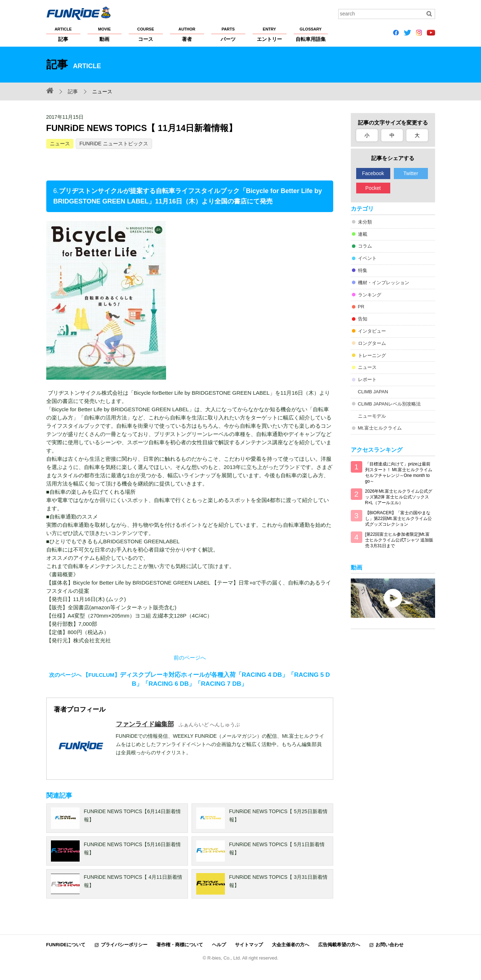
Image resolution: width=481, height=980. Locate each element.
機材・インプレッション (384, 283)
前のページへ (190, 658)
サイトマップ (249, 945)
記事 (63, 34)
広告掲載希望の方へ (339, 945)
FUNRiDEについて (66, 945)
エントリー (270, 34)
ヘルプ (219, 945)
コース (146, 34)
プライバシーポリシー (124, 945)
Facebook (373, 173)
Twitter (411, 173)
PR (361, 307)
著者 (187, 34)
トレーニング (372, 355)
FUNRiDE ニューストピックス (114, 144)
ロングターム (372, 343)
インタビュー (372, 331)
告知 (363, 319)
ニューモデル (372, 416)
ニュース (60, 144)
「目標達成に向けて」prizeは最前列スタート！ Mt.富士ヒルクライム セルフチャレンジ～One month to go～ (399, 473)
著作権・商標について (180, 945)
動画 (105, 34)
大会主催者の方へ (291, 945)
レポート (367, 379)
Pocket (373, 188)
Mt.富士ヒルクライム (380, 428)
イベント (367, 258)
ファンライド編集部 (145, 724)
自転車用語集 (311, 34)
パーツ (228, 34)
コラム (365, 246)
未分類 (365, 222)
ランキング (370, 295)
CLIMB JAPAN (373, 392)
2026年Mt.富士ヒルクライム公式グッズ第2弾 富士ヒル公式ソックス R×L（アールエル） (399, 497)
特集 (363, 270)
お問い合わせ (390, 945)
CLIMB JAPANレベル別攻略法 (389, 404)
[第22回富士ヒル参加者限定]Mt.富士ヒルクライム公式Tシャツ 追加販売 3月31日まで (399, 540)
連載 (363, 234)
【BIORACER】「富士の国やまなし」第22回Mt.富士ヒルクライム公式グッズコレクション (399, 519)
